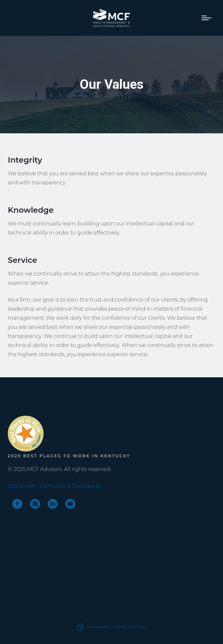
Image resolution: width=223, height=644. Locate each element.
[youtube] (70, 504)
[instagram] (35, 504)
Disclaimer (21, 486)
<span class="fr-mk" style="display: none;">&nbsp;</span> (32, 401)
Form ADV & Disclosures (70, 486)
